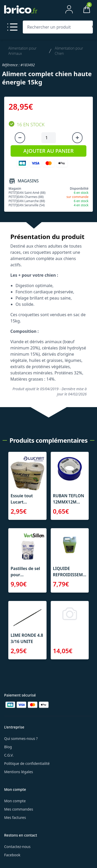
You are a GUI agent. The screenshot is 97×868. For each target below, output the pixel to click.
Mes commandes (19, 809)
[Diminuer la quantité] (20, 138)
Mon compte (15, 801)
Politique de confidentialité (27, 763)
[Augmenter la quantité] (77, 138)
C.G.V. (9, 755)
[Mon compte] (69, 9)
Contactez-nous (17, 847)
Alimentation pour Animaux (23, 51)
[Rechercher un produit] (57, 27)
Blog (8, 747)
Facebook (12, 855)
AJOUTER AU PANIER (48, 151)
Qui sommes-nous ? (21, 738)
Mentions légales (19, 772)
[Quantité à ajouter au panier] (49, 138)
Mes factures (15, 817)
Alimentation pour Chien (69, 51)
